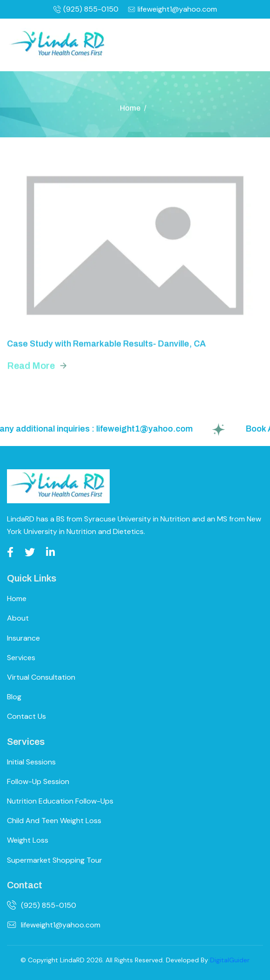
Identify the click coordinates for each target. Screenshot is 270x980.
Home (130, 109)
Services (21, 658)
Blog (14, 697)
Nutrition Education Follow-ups (60, 801)
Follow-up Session (38, 781)
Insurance (23, 638)
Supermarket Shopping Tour (55, 860)
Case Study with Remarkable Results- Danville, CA (106, 345)
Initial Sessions (31, 762)
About (18, 618)
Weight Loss (28, 840)
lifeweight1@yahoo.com (172, 9)
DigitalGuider (230, 960)
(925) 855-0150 (86, 9)
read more (31, 367)
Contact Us (26, 716)
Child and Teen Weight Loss (54, 821)
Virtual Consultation (41, 677)
